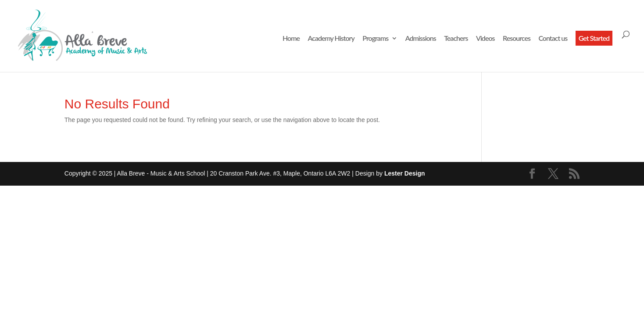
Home (291, 39)
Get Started (594, 38)
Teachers (456, 39)
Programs (375, 39)
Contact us (553, 39)
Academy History (331, 39)
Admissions (421, 39)
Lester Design (405, 173)
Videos (485, 39)
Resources (517, 39)
